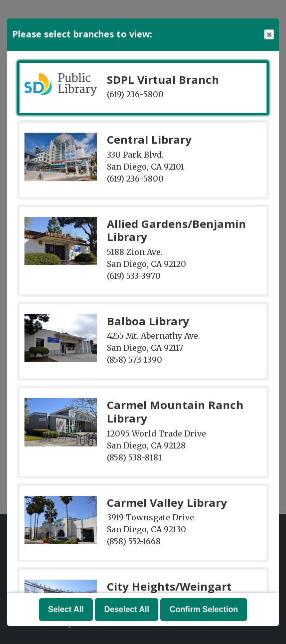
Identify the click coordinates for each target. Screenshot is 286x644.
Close (269, 35)
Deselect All (127, 609)
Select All (66, 609)
